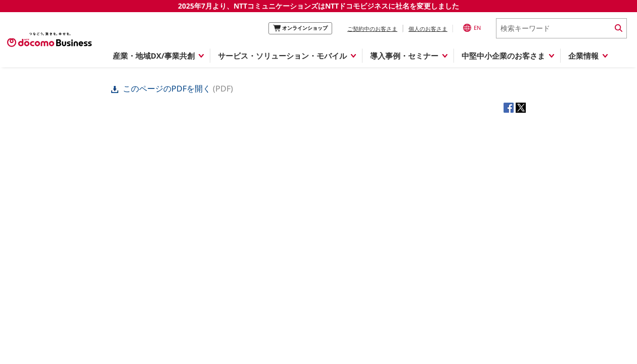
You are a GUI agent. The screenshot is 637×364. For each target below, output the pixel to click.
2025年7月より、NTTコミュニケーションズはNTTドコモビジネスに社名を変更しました (318, 6)
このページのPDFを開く (162, 88)
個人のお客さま (428, 29)
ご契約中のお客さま (372, 29)
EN (472, 28)
